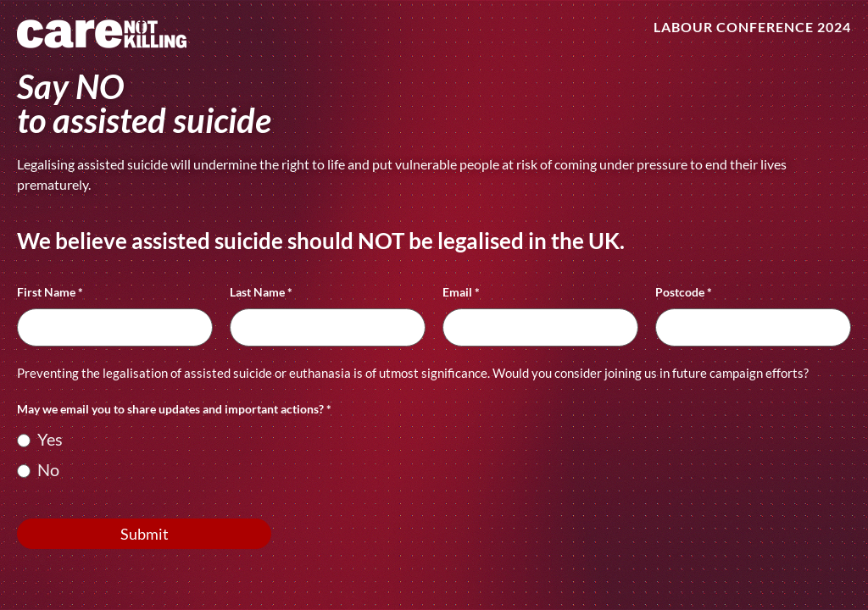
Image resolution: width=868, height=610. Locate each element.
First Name (50, 293)
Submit (145, 534)
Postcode (684, 293)
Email (461, 293)
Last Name (261, 293)
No (38, 469)
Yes (40, 439)
